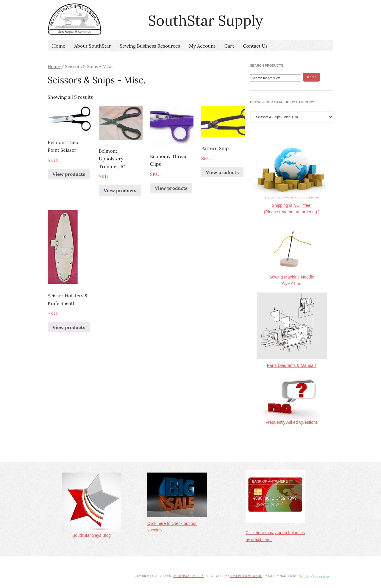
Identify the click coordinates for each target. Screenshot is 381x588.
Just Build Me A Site (246, 576)
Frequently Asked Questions (292, 420)
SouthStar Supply (188, 576)
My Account (202, 46)
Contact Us (255, 46)
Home (59, 46)
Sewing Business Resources (150, 46)
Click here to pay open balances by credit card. (275, 531)
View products (69, 174)
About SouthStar (92, 46)
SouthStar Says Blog (92, 533)
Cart (229, 46)
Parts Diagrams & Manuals (292, 365)
